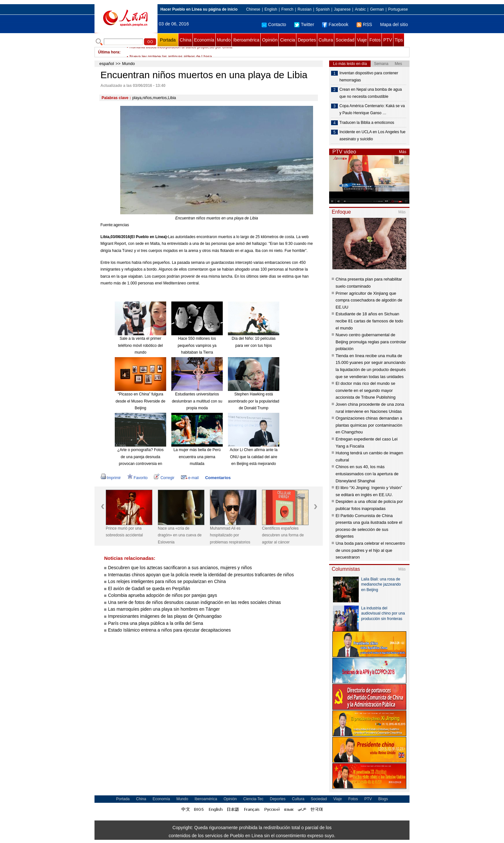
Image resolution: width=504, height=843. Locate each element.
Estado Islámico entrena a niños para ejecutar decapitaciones (169, 630)
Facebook (335, 24)
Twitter (304, 24)
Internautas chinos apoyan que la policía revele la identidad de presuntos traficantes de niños (201, 575)
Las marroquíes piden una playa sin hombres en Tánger (164, 609)
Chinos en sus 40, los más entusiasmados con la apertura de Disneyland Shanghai (367, 474)
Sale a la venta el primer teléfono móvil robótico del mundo (140, 345)
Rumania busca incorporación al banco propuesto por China (181, 52)
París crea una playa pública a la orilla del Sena (156, 623)
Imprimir (111, 478)
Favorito (137, 478)
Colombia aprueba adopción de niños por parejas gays (162, 595)
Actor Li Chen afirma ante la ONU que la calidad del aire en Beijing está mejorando (254, 457)
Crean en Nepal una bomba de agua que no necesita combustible (371, 93)
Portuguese (398, 9)
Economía (204, 40)
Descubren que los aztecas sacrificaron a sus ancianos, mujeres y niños (180, 568)
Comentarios (218, 478)
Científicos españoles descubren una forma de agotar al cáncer (283, 535)
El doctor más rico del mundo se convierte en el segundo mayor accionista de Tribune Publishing (365, 390)
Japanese (342, 9)
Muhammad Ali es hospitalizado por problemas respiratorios (230, 535)
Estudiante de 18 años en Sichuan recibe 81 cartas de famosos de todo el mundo (369, 321)
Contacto (274, 24)
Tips (399, 40)
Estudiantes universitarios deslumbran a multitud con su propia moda (197, 401)
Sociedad (345, 40)
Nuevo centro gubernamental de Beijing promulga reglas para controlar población (371, 342)
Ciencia (288, 40)
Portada (168, 40)
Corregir (164, 478)
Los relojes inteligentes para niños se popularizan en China (167, 581)
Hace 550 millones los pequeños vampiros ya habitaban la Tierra (197, 345)
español (107, 64)
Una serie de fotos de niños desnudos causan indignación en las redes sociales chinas (194, 602)
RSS (364, 24)
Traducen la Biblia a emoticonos (367, 123)
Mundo (224, 40)
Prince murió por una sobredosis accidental (124, 532)
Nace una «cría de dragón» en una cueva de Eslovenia (180, 535)
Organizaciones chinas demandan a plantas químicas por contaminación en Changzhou (369, 425)
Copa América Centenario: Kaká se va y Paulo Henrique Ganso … (372, 109)
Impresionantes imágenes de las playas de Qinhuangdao (165, 616)
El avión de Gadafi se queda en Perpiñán (149, 588)
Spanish (323, 9)
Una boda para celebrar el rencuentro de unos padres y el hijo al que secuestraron (370, 550)
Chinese (253, 9)
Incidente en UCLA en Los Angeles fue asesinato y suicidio (372, 135)
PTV (387, 40)
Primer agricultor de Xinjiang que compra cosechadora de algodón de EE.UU (369, 300)
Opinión (270, 40)
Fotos (375, 40)
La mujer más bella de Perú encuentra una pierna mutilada (197, 457)
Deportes (307, 40)
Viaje (362, 40)
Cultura (326, 40)
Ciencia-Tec (253, 799)
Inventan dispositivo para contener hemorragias (369, 77)
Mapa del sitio (394, 24)
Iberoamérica (246, 40)
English (271, 9)
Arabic (360, 9)
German (377, 9)
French (287, 9)
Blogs (383, 799)
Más (403, 152)
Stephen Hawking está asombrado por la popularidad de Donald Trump (253, 401)
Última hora (109, 52)
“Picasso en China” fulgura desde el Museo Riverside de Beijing (141, 401)
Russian (305, 9)
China (186, 40)
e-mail (190, 478)
